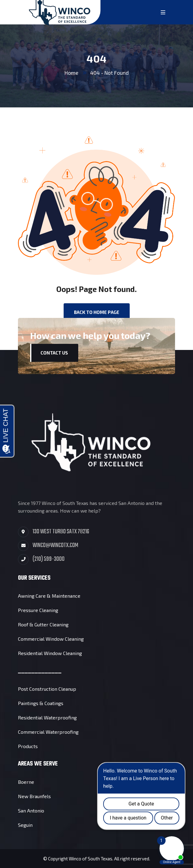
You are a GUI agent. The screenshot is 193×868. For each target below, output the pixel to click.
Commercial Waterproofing (48, 732)
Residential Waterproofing (47, 717)
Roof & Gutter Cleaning (43, 624)
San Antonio (31, 810)
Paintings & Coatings (41, 703)
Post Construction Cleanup (47, 689)
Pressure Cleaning (38, 610)
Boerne (26, 782)
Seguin (25, 825)
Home (71, 73)
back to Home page (97, 312)
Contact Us (54, 353)
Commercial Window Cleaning (51, 639)
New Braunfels (34, 796)
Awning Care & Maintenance (49, 596)
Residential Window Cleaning (50, 653)
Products (28, 746)
